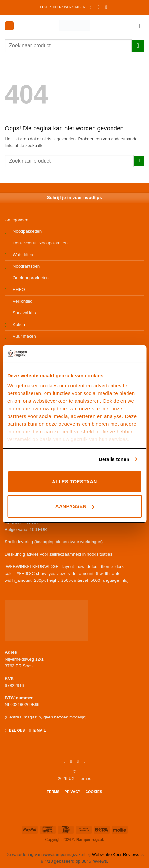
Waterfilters (24, 254)
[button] (91, 8)
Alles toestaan (74, 482)
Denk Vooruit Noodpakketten (40, 243)
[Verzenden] (138, 46)
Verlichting (23, 301)
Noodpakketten (27, 231)
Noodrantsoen (26, 266)
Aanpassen (75, 506)
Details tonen (114, 459)
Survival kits (24, 313)
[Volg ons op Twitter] (78, 761)
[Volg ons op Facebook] (65, 761)
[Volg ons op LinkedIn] (84, 761)
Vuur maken (24, 336)
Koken (19, 324)
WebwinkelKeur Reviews (116, 854)
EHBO (19, 290)
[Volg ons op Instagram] (71, 761)
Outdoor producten (31, 278)
